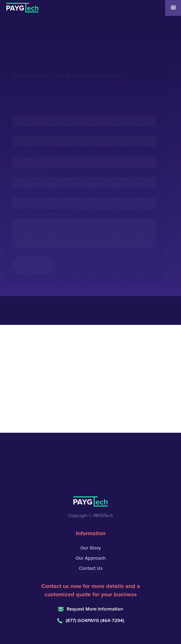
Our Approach (91, 558)
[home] (19, 6)
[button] (173, 8)
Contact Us (91, 568)
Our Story (91, 548)
